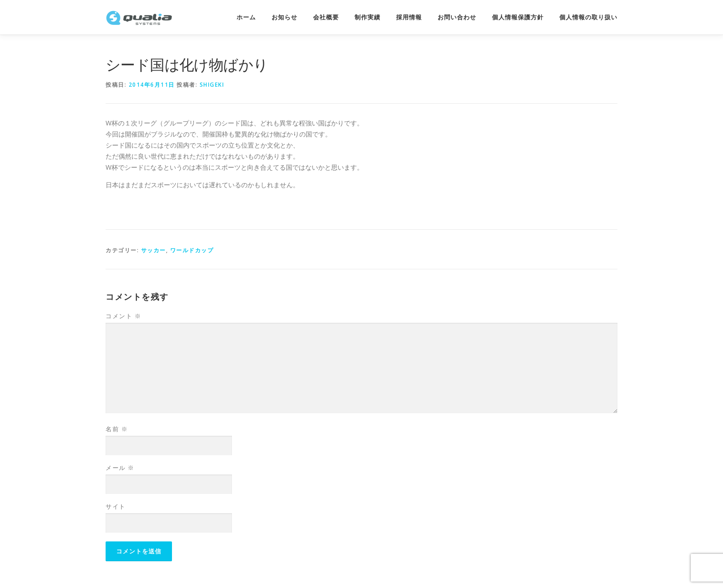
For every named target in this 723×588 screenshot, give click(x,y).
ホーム (246, 17)
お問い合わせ (457, 17)
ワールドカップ (192, 250)
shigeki (212, 85)
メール (120, 468)
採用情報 (409, 17)
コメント (123, 316)
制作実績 (367, 17)
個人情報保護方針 (518, 17)
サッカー (154, 250)
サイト (116, 506)
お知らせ (284, 17)
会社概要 (326, 17)
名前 (117, 429)
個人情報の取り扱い (588, 17)
